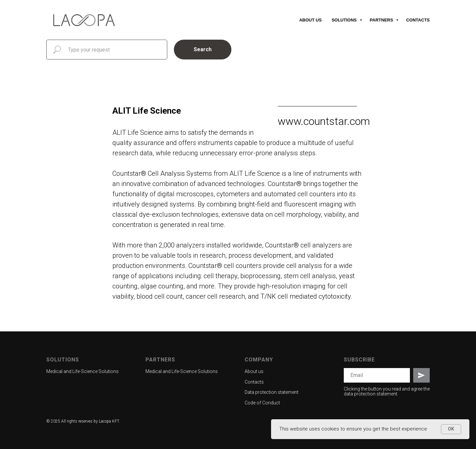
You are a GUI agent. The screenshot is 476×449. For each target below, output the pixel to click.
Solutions (345, 20)
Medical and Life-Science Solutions (82, 371)
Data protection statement (272, 392)
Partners (382, 20)
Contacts (418, 20)
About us (310, 20)
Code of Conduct (262, 403)
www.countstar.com (324, 121)
